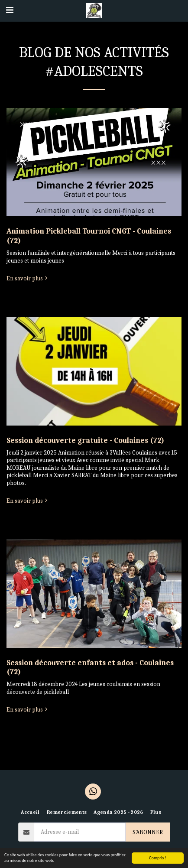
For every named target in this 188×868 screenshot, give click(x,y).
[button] (10, 10)
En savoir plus (28, 278)
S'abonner (148, 832)
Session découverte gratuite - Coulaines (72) (85, 440)
